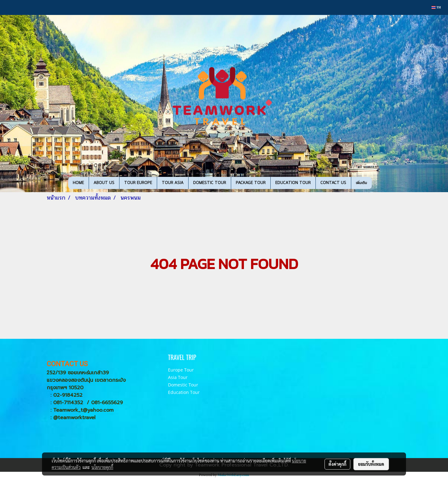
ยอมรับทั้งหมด (371, 464)
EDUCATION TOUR (293, 183)
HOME (78, 183)
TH (436, 7)
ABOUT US (104, 183)
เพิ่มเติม (362, 183)
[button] (377, 183)
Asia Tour (178, 377)
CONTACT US (333, 183)
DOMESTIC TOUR (210, 183)
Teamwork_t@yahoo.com (83, 410)
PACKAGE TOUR (251, 183)
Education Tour (184, 392)
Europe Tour (181, 370)
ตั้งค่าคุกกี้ (337, 464)
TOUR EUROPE (138, 183)
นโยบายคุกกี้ (102, 467)
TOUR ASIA (173, 183)
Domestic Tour (183, 385)
